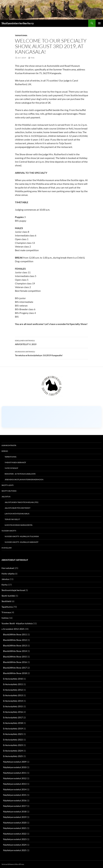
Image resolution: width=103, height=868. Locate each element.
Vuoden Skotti (9, 531)
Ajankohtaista (9, 445)
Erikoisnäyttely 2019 (13, 729)
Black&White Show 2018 (15, 673)
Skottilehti (6, 601)
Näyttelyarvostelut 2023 (15, 839)
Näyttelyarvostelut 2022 (15, 834)
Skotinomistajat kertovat (13, 590)
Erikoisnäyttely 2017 (13, 717)
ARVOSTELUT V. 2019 (51, 342)
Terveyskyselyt (12, 519)
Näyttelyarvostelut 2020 (15, 823)
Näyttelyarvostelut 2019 (15, 817)
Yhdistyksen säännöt (15, 462)
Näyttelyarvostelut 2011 (15, 773)
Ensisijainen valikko (99, 23)
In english (7, 548)
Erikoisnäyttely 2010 (13, 679)
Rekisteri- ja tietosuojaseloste (20, 474)
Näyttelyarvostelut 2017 (15, 806)
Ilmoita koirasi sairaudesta (19, 525)
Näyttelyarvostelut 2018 (15, 812)
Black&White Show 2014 (15, 651)
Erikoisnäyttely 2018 (13, 723)
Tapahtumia (21, 35)
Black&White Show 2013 (15, 646)
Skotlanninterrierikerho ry (18, 23)
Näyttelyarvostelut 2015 (15, 795)
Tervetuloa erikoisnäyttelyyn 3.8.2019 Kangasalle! (51, 353)
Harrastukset (8, 568)
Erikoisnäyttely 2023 (13, 745)
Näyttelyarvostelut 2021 (15, 828)
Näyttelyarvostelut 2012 (15, 778)
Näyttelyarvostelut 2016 (15, 800)
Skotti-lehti (8, 485)
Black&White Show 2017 (15, 668)
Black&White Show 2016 (15, 662)
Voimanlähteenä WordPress (13, 864)
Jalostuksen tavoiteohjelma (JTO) (22, 502)
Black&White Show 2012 (15, 640)
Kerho (5, 451)
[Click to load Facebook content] (51, 417)
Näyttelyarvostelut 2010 (15, 767)
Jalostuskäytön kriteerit (18, 508)
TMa (32, 58)
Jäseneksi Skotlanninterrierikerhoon (24, 479)
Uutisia (5, 618)
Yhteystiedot (11, 468)
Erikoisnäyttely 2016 (13, 712)
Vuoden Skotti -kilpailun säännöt (22, 542)
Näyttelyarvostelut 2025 (15, 850)
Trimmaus (6, 612)
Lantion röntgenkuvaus (17, 514)
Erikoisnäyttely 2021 (13, 734)
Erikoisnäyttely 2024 (13, 751)
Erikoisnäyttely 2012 (13, 690)
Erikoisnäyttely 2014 (13, 701)
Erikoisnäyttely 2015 (13, 706)
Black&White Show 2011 (15, 634)
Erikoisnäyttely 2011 (13, 684)
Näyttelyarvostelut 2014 (15, 789)
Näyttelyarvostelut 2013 (15, 784)
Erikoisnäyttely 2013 (13, 695)
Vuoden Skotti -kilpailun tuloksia (22, 536)
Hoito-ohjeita (8, 574)
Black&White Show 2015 (15, 657)
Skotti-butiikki (9, 491)
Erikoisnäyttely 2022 (13, 740)
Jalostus (6, 497)
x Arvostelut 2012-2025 (13, 629)
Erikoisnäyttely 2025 (13, 756)
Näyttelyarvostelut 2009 (15, 762)
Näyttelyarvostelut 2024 (15, 845)
